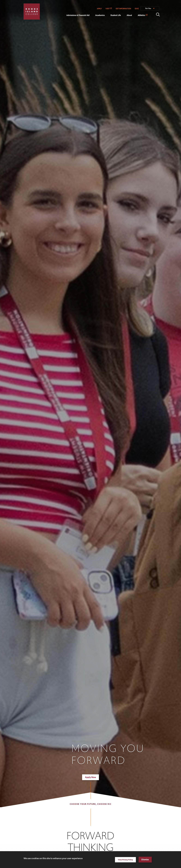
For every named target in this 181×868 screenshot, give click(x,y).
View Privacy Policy (125, 860)
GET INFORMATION (123, 9)
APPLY (99, 9)
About (129, 15)
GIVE (137, 9)
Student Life (116, 15)
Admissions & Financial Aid (78, 15)
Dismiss (145, 860)
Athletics (141, 15)
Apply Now (90, 777)
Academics (100, 15)
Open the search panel (158, 15)
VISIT (108, 9)
